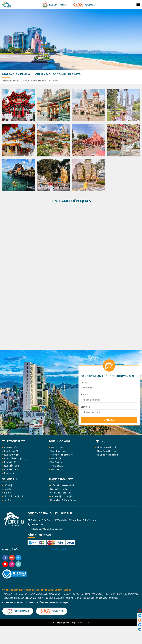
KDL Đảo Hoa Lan (18, 611)
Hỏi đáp (8, 500)
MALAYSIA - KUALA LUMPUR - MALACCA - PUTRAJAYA (36, 81)
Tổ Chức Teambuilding (107, 455)
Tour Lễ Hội (9, 473)
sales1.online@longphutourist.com (45, 529)
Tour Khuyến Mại (12, 451)
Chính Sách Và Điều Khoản (63, 485)
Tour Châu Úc (57, 469)
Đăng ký (109, 420)
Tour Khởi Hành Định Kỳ (15, 458)
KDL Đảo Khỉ (52, 611)
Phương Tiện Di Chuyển (61, 496)
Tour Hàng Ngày (11, 455)
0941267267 (35, 525)
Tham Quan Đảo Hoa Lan (109, 451)
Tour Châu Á (56, 462)
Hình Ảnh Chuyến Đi (13, 496)
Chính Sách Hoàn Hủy (61, 493)
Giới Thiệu (8, 485)
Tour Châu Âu (57, 466)
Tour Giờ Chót (10, 447)
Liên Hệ (7, 489)
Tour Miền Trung (11, 466)
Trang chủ (7, 81)
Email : (84, 395)
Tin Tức (7, 493)
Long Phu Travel (57, 549)
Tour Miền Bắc (10, 462)
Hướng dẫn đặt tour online (63, 500)
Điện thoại (85, 407)
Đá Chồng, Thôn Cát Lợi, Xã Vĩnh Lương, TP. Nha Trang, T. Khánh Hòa (62, 520)
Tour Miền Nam (11, 469)
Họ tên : (85, 382)
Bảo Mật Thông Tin (59, 489)
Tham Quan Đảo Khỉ (106, 447)
